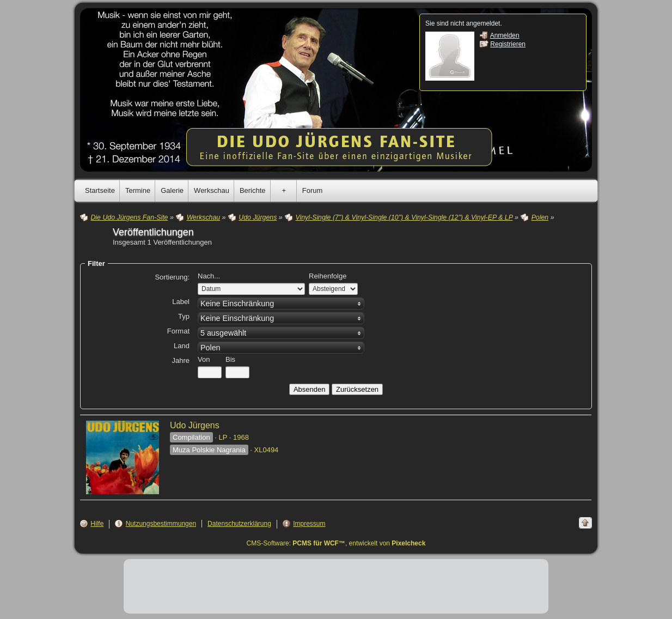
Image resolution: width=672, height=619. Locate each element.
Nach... (209, 276)
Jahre (181, 360)
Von (204, 359)
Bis (230, 359)
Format (178, 331)
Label (181, 302)
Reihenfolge (328, 276)
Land (182, 346)
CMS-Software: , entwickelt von (336, 543)
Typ (184, 316)
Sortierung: (172, 277)
